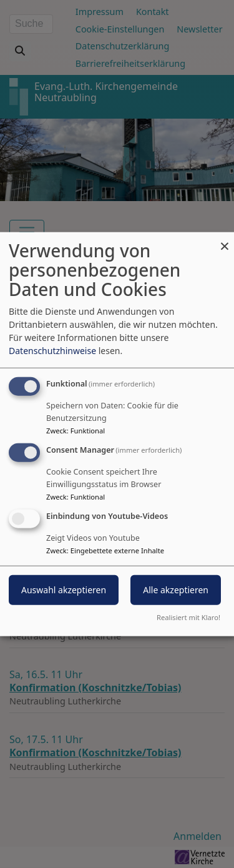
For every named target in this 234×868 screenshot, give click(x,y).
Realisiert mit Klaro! (188, 617)
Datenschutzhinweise (52, 351)
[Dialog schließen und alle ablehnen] (225, 240)
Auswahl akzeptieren (64, 589)
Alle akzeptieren (176, 589)
